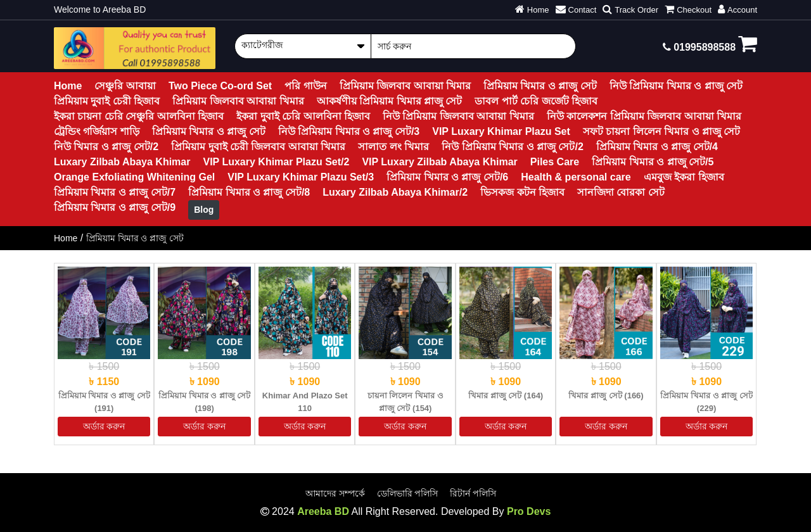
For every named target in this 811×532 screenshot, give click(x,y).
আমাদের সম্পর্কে (335, 493)
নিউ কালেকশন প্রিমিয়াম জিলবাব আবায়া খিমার (644, 116)
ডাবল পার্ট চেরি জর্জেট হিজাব (536, 101)
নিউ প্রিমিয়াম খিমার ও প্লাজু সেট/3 (349, 131)
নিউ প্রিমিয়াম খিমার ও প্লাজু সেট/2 (513, 147)
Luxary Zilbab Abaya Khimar (122, 162)
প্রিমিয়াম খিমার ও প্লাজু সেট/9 (115, 207)
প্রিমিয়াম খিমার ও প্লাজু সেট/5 (653, 162)
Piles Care (555, 162)
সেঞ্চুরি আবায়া (125, 86)
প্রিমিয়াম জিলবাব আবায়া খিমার (405, 86)
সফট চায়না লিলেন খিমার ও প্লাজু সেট (662, 131)
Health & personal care (576, 177)
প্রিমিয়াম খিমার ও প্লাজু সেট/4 (657, 147)
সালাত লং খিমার (393, 147)
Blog (204, 210)
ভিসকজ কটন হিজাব (522, 192)
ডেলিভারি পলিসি (408, 493)
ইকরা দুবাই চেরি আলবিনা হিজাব (303, 116)
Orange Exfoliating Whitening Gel (134, 177)
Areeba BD (323, 511)
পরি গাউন (305, 86)
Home (68, 86)
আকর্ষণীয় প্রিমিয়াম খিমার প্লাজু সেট (390, 101)
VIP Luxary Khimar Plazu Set (501, 131)
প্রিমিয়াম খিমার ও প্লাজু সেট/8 (249, 192)
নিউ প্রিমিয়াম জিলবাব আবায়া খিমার (458, 116)
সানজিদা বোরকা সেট (621, 192)
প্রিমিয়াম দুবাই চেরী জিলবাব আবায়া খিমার (258, 147)
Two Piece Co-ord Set (220, 86)
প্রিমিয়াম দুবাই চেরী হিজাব (107, 101)
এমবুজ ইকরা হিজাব (684, 177)
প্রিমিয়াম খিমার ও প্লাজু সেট (540, 86)
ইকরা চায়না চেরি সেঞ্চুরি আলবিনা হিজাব (139, 116)
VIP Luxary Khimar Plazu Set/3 (301, 177)
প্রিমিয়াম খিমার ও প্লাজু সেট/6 (447, 177)
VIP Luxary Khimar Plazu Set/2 (276, 162)
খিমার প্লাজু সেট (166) (606, 396)
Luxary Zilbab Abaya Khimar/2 (395, 192)
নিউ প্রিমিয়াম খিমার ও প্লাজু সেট (676, 86)
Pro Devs (529, 511)
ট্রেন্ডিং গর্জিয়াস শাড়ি (97, 131)
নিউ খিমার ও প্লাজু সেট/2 (106, 147)
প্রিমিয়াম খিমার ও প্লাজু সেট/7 (115, 192)
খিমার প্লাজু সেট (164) (506, 396)
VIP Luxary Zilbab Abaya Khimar (439, 162)
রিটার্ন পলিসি (473, 493)
